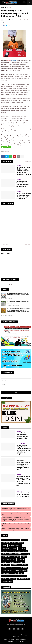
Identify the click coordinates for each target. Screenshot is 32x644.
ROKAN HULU (6, 576)
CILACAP (24, 540)
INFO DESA (22, 548)
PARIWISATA (12, 562)
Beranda (4, 8)
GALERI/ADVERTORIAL (15, 546)
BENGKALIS (6, 540)
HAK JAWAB (6, 548)
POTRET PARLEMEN (8, 570)
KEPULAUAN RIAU (7, 554)
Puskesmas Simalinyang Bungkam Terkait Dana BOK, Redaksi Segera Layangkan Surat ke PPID (23, 465)
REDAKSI (11, 639)
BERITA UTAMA (15, 540)
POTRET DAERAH (23, 568)
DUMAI (4, 546)
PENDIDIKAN (15, 565)
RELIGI (15, 573)
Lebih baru (5, 245)
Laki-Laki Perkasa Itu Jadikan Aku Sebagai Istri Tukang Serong (23, 495)
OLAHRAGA (21, 559)
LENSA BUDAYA (7, 557)
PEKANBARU (21, 562)
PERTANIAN (6, 568)
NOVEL (24, 557)
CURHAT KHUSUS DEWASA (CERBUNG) (13, 543)
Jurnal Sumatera (6, 254)
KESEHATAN (18, 554)
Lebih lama (27, 245)
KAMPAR (25, 551)
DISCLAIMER (11, 641)
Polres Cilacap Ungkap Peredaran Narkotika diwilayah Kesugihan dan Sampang (24, 196)
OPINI (4, 562)
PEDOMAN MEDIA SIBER (22, 639)
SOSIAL (4, 579)
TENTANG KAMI (20, 641)
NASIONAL (16, 557)
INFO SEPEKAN (6, 551)
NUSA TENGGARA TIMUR (9, 559)
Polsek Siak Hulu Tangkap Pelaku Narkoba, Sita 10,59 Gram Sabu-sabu (22, 184)
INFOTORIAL (17, 551)
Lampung (26, 554)
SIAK (24, 576)
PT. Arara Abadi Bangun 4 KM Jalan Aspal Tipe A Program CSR (18, 302)
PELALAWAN (6, 565)
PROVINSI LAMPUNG (21, 570)
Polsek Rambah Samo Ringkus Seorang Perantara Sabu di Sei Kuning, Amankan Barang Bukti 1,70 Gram (24, 171)
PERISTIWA (24, 565)
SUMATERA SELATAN (23, 579)
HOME (6, 639)
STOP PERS (12, 579)
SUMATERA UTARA (7, 582)
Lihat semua (28, 162)
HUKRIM (9, 8)
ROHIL (21, 573)
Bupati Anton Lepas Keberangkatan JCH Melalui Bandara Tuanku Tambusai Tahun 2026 (18, 295)
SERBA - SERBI (16, 576)
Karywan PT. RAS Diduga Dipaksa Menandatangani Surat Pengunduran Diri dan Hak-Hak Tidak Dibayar (24, 449)
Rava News (4, 256)
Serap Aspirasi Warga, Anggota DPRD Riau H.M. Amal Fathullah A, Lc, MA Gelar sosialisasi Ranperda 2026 (23, 481)
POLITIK (13, 568)
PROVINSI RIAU (7, 573)
